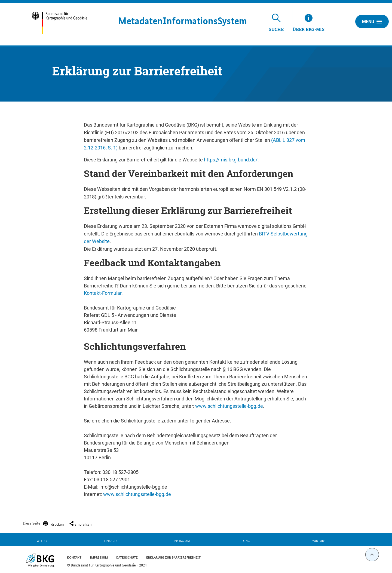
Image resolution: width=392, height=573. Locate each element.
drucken (57, 524)
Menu (372, 22)
